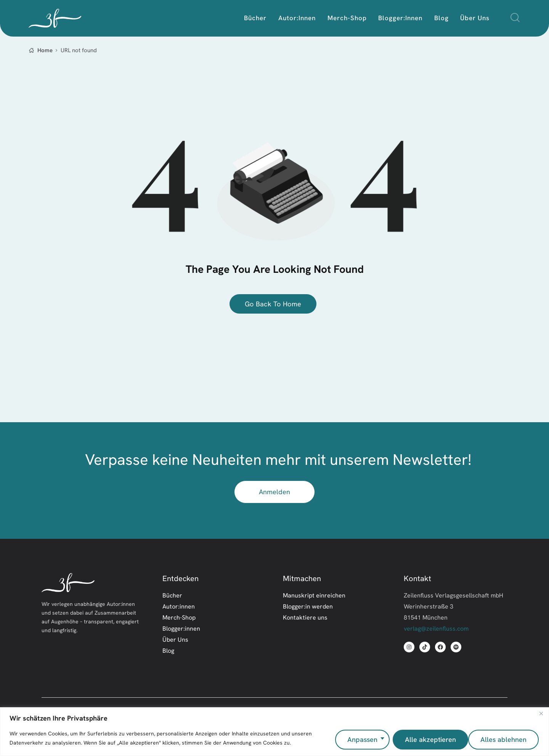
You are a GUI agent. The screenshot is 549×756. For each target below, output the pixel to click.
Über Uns (175, 640)
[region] (274, 733)
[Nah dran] (541, 716)
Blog (168, 651)
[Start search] (515, 18)
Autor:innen (179, 607)
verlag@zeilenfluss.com (436, 629)
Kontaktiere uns (305, 618)
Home (45, 50)
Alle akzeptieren (502, 739)
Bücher (172, 596)
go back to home (273, 304)
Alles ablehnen (426, 739)
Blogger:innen (181, 629)
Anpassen (360, 739)
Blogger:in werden (308, 607)
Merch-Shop (179, 618)
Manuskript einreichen (314, 596)
